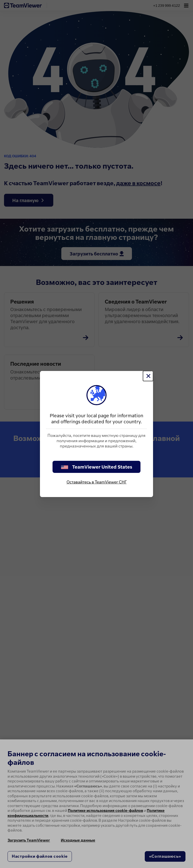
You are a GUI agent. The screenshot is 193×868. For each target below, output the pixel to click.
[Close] (148, 376)
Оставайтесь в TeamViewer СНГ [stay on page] (97, 482)
